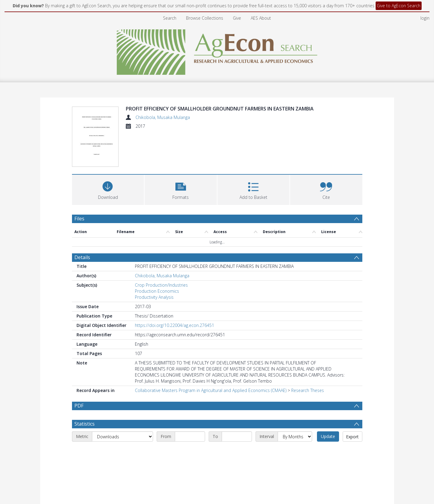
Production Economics (157, 291)
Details (82, 257)
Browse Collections (205, 18)
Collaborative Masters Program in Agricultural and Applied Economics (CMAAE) (211, 390)
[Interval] (295, 436)
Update (328, 436)
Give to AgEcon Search (399, 6)
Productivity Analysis (154, 297)
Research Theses (308, 390)
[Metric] (122, 436)
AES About (261, 18)
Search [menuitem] (170, 18)
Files (79, 219)
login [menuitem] (425, 18)
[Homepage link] (217, 50)
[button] (181, 189)
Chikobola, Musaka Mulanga (163, 117)
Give (237, 18)
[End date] (237, 436)
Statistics (85, 424)
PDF (79, 406)
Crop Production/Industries (161, 285)
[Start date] (190, 436)
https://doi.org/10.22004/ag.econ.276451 (175, 325)
